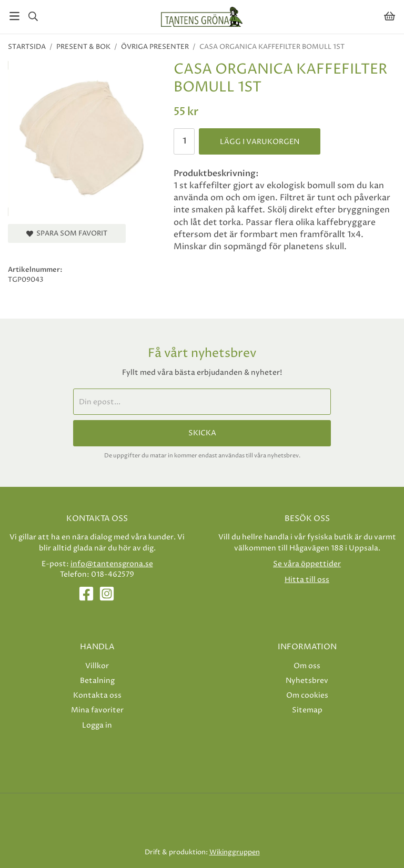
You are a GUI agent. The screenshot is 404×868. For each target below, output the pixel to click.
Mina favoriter (97, 710)
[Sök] (33, 16)
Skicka (202, 433)
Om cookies (307, 695)
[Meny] (14, 16)
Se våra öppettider (307, 564)
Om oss (307, 666)
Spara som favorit (67, 233)
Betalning (97, 681)
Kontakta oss (97, 695)
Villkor (97, 666)
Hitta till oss (307, 580)
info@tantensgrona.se (112, 564)
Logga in (97, 725)
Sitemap (307, 710)
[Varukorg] (390, 16)
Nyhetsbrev (307, 681)
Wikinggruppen (235, 852)
